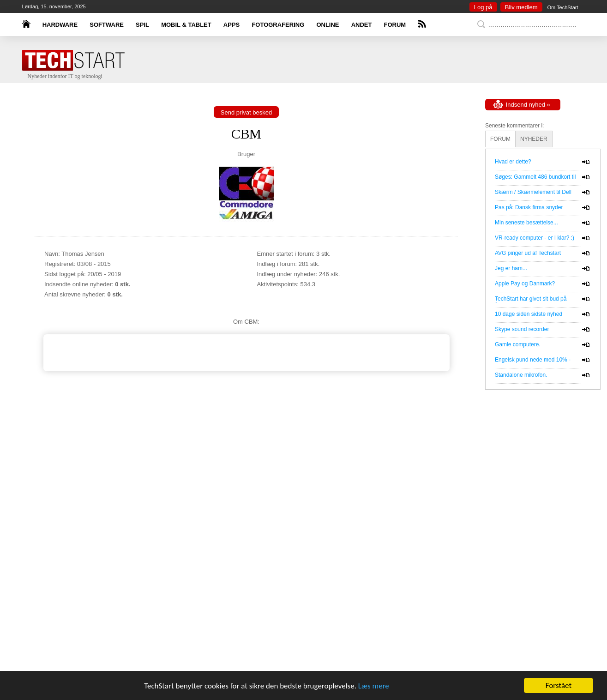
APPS (231, 25)
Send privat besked (246, 112)
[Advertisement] (317, 73)
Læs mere (374, 686)
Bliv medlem (521, 7)
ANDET (362, 25)
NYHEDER (534, 139)
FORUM (395, 25)
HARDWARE (60, 25)
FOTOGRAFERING (278, 25)
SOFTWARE (107, 25)
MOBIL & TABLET (186, 25)
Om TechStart (562, 7)
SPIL (142, 25)
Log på (483, 7)
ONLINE (328, 25)
